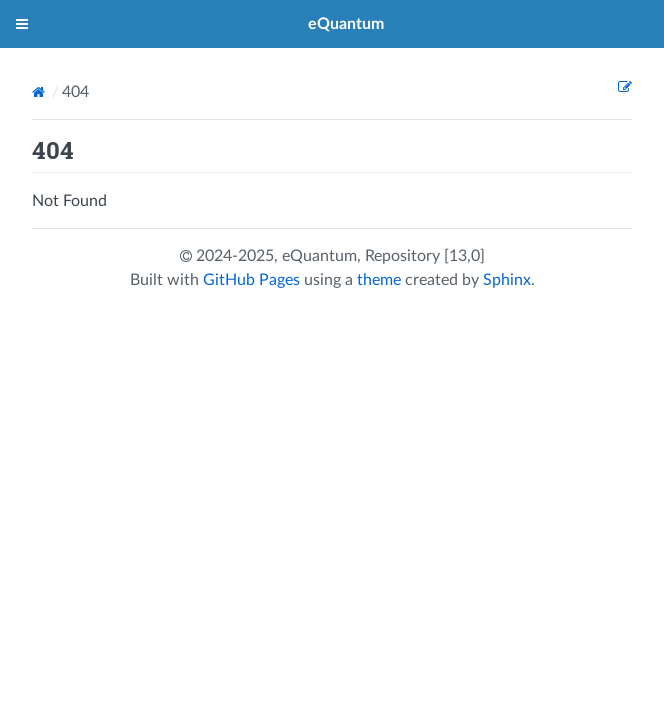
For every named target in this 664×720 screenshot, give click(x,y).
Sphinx (507, 280)
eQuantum (346, 24)
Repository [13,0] (425, 256)
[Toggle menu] (22, 24)
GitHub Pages (251, 280)
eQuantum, (323, 256)
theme (379, 280)
